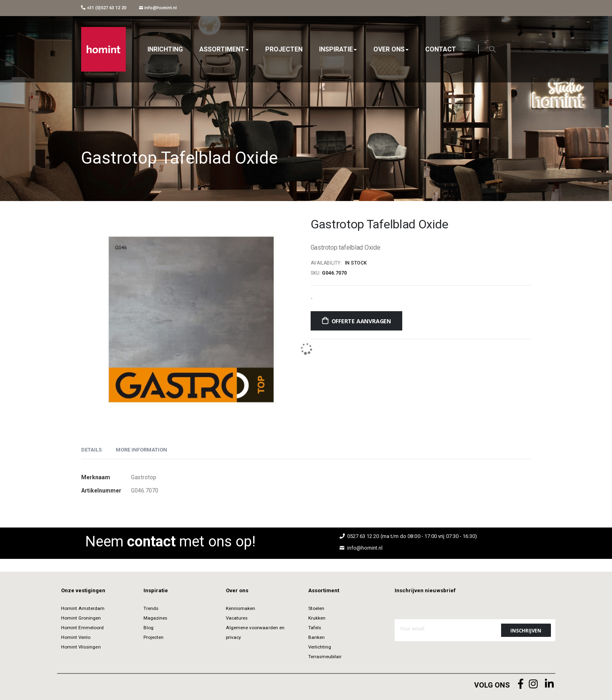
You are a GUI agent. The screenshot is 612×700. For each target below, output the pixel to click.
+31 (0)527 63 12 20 (104, 8)
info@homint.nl (158, 8)
